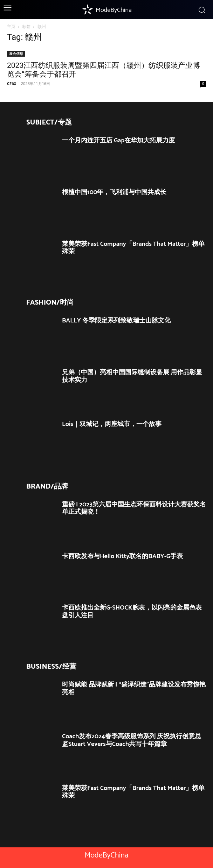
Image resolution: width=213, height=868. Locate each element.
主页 (11, 26)
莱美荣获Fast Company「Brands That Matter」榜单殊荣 (133, 248)
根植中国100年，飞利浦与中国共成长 (114, 192)
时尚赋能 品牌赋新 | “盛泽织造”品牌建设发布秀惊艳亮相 (134, 689)
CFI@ (12, 83)
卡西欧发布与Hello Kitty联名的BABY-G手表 (122, 556)
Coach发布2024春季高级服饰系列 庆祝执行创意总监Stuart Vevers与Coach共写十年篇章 (132, 740)
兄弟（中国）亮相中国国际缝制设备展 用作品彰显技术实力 (132, 376)
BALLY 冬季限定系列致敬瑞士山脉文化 (116, 321)
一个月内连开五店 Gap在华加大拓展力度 (118, 141)
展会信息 (16, 54)
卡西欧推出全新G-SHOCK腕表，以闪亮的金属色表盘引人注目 (132, 612)
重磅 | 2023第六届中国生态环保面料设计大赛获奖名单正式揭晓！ (134, 508)
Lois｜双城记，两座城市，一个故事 (112, 424)
